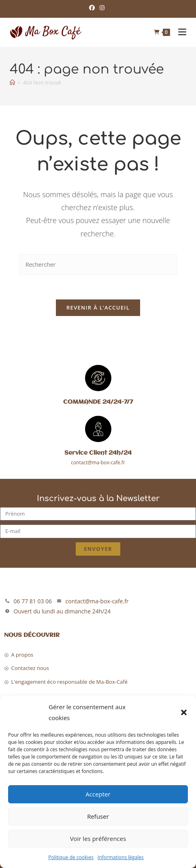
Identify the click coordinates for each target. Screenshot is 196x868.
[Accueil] (12, 82)
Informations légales (121, 857)
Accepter (98, 794)
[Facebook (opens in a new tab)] (93, 8)
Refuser (98, 816)
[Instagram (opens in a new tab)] (102, 8)
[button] (184, 712)
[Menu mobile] (179, 32)
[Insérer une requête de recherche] (98, 264)
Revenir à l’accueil (98, 308)
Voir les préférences (98, 839)
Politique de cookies (71, 857)
